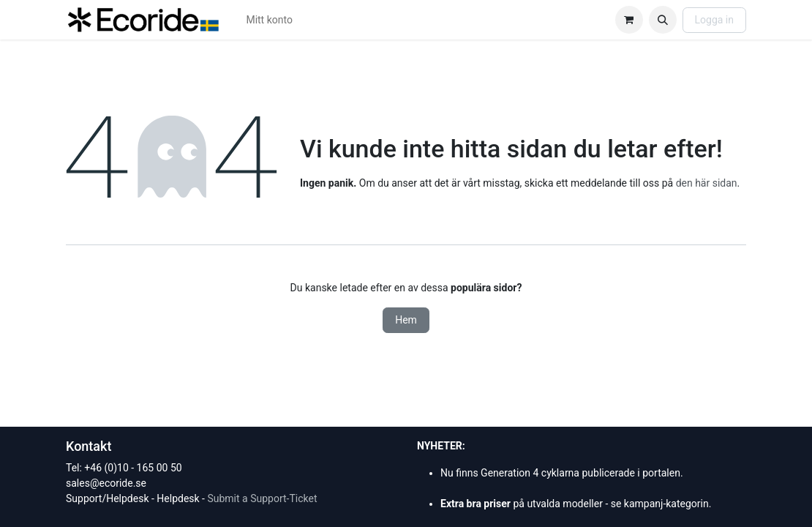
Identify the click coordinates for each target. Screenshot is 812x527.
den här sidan (707, 183)
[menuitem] (269, 20)
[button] (663, 20)
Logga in (714, 20)
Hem (406, 320)
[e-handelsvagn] (629, 20)
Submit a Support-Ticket (262, 498)
